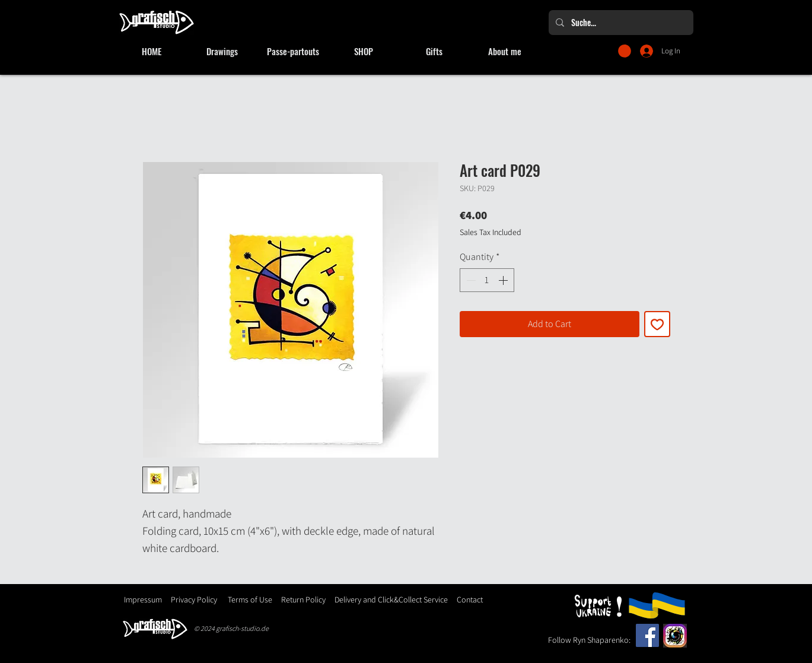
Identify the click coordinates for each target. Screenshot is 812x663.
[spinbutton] (487, 280)
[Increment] (504, 280)
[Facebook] (647, 635)
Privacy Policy (194, 599)
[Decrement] (470, 280)
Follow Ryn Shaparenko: (589, 640)
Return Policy (302, 599)
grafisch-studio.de (242, 628)
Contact (470, 599)
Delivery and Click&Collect (378, 599)
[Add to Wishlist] (657, 324)
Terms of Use (250, 599)
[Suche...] (620, 23)
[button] (625, 51)
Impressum (143, 599)
